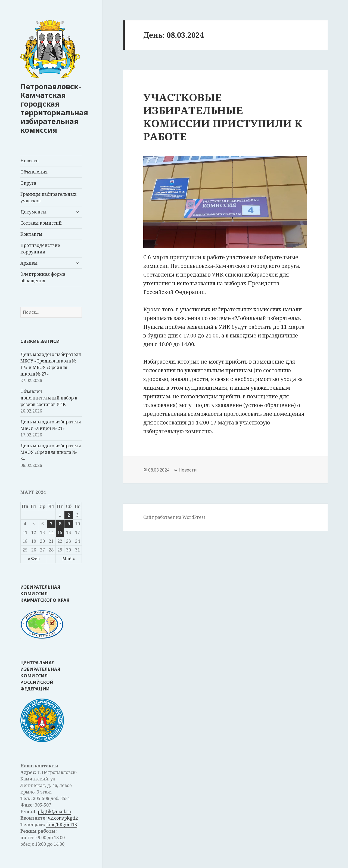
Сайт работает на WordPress (174, 517)
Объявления (34, 172)
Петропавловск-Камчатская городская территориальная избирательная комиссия (54, 108)
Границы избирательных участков (48, 197)
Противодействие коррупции (40, 249)
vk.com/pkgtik (63, 818)
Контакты (31, 234)
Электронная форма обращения (43, 277)
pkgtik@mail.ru (54, 811)
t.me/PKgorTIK (62, 824)
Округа (28, 183)
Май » (69, 559)
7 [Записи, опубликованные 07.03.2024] (51, 524)
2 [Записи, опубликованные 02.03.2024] (69, 515)
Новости (30, 161)
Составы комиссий (41, 223)
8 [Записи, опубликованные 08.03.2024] (60, 524)
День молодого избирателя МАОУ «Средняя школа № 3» (51, 452)
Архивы (29, 263)
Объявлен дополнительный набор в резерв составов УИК (49, 398)
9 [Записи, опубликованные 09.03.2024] (69, 524)
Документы (33, 212)
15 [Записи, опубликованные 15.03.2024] (60, 532)
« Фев (34, 559)
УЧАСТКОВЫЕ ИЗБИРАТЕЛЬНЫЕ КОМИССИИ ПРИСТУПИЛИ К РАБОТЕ (223, 117)
